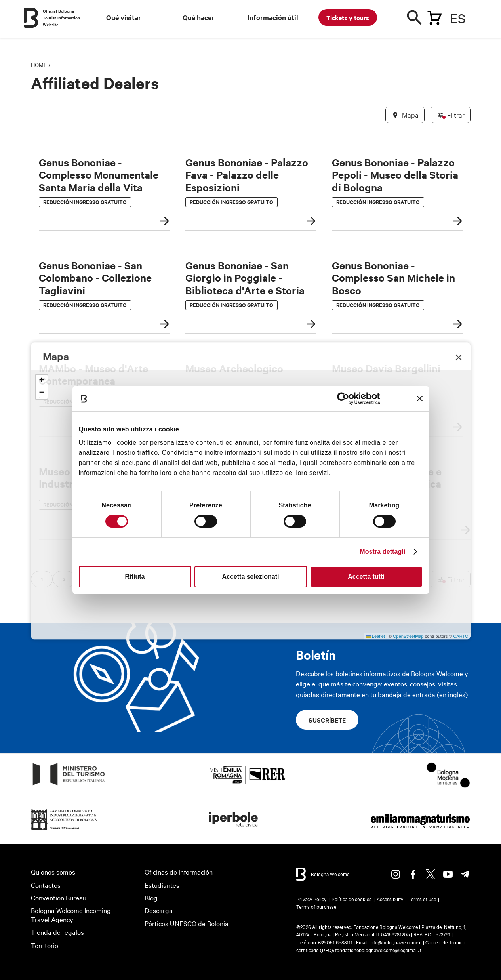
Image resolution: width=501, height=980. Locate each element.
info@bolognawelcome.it (396, 942)
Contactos (46, 885)
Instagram (396, 874)
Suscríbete (327, 720)
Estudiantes (162, 885)
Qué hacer (198, 17)
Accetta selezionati (250, 577)
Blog (151, 897)
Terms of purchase (316, 906)
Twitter (431, 874)
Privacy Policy (311, 899)
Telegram (465, 874)
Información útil (273, 17)
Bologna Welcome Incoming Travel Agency (71, 915)
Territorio (45, 945)
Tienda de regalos (57, 932)
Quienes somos (53, 872)
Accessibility (390, 899)
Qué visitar (124, 17)
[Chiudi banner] (420, 398)
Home (39, 65)
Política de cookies (351, 899)
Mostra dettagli (382, 552)
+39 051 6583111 (335, 942)
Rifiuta (135, 577)
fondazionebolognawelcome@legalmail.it (378, 950)
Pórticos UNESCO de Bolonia (187, 923)
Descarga (159, 910)
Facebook (413, 874)
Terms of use (422, 899)
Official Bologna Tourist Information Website (61, 18)
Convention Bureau (59, 897)
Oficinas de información (179, 872)
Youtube (448, 874)
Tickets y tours (348, 17)
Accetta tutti (366, 577)
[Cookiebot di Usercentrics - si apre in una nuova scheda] (346, 398)
